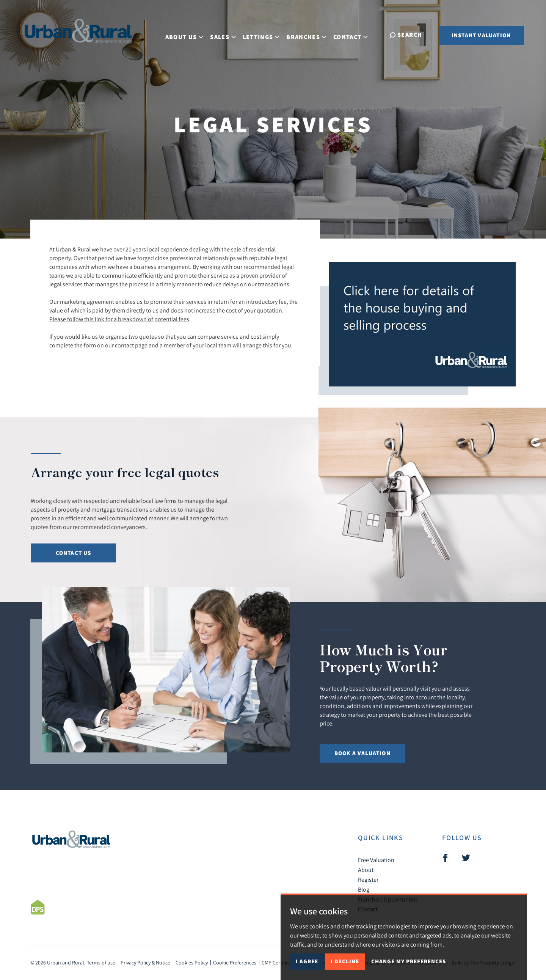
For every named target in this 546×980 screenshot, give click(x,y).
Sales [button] (226, 34)
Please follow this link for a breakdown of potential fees (119, 319)
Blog (364, 889)
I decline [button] (345, 961)
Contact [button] (354, 34)
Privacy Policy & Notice (145, 963)
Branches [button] (310, 34)
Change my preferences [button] (409, 961)
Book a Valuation (362, 753)
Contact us (74, 553)
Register (368, 879)
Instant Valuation (481, 35)
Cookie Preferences (235, 963)
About (366, 870)
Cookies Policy (192, 963)
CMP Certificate (278, 963)
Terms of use (101, 963)
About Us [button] (187, 34)
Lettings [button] (264, 34)
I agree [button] (307, 961)
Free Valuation (376, 860)
